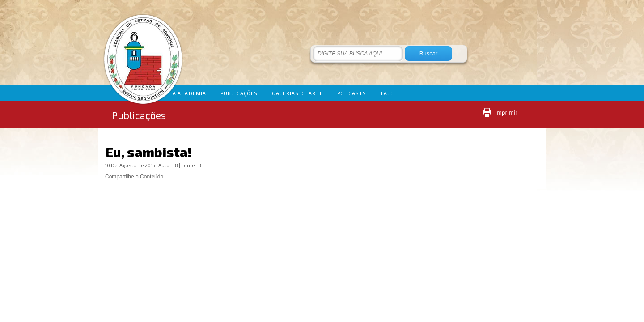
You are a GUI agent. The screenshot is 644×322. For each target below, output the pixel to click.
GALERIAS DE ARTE (297, 93)
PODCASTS (352, 93)
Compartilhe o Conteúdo (134, 177)
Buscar (428, 53)
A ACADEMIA (189, 93)
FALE (387, 93)
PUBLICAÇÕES (239, 93)
